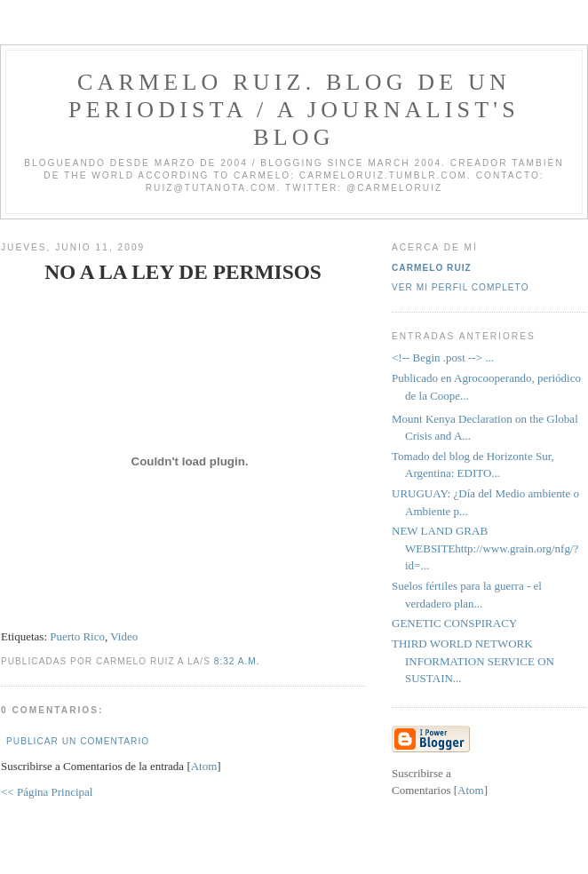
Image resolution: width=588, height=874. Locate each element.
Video (124, 636)
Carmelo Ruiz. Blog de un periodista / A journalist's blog (294, 110)
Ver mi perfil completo (461, 287)
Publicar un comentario (78, 741)
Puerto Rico (77, 636)
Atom (204, 766)
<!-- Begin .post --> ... (443, 358)
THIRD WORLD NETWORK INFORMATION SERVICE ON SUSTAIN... (473, 661)
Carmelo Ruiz (432, 268)
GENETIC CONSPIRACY (454, 623)
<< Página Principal (47, 792)
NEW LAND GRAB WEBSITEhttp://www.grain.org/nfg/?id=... (485, 548)
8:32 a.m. (237, 661)
